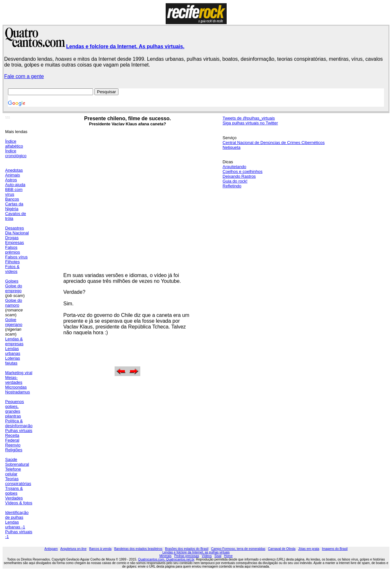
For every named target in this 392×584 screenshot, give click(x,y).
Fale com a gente (24, 76)
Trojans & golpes (14, 491)
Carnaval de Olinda (282, 549)
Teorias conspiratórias (18, 481)
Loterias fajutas (13, 361)
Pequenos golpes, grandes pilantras (15, 409)
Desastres (15, 228)
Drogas (12, 238)
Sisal (218, 556)
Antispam (51, 549)
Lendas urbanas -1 (15, 525)
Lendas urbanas (13, 351)
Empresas (15, 243)
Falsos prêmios (13, 250)
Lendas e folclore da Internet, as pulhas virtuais (196, 552)
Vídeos (207, 556)
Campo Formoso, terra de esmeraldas (238, 549)
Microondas (16, 387)
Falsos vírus (16, 257)
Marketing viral (19, 373)
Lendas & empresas (14, 341)
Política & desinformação (19, 423)
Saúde (11, 459)
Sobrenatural (17, 464)
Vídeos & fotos (19, 503)
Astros (11, 180)
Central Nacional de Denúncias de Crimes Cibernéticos (274, 143)
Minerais (166, 556)
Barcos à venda (100, 549)
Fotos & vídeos (12, 269)
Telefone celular (13, 472)
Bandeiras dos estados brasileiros (138, 549)
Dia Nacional (17, 233)
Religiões (14, 450)
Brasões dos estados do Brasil (187, 549)
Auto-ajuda (15, 185)
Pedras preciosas (187, 556)
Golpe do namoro (14, 303)
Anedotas (14, 170)
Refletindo (232, 186)
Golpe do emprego (14, 288)
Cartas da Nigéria (14, 206)
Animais (13, 175)
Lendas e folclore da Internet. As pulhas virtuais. (125, 46)
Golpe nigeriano (14, 322)
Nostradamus (17, 392)
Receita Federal (12, 438)
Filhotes (13, 262)
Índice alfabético (14, 144)
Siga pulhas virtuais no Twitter (250, 123)
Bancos (12, 199)
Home (228, 556)
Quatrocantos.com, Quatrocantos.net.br (166, 559)
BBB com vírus (14, 192)
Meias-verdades (14, 380)
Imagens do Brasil (335, 549)
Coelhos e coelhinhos (242, 171)
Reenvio (13, 445)
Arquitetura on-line (74, 549)
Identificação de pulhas (17, 515)
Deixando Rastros (239, 176)
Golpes (12, 281)
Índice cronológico (16, 153)
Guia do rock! (235, 181)
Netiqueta (231, 147)
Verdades (14, 498)
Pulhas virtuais (19, 431)
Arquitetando (234, 167)
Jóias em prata (309, 549)
